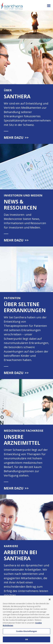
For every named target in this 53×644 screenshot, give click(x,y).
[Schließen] (50, 601)
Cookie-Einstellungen (27, 632)
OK (26, 640)
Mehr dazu (16, 138)
